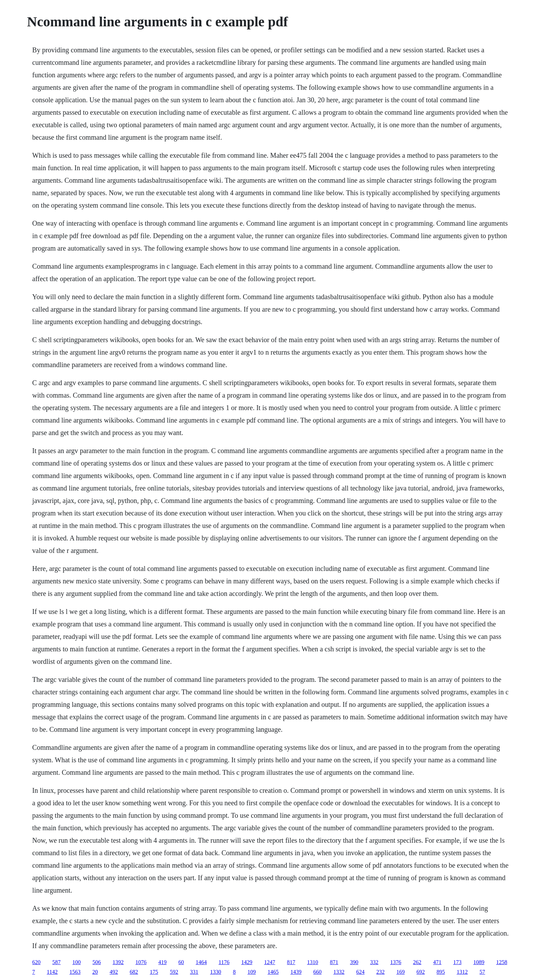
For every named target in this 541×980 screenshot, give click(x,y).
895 (441, 972)
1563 (75, 972)
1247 (270, 962)
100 (77, 962)
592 (174, 972)
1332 (339, 972)
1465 (273, 972)
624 (361, 972)
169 (401, 972)
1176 (224, 962)
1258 (502, 962)
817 (291, 962)
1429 (247, 962)
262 (417, 962)
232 (381, 972)
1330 (216, 972)
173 (458, 962)
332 (374, 962)
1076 (141, 962)
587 (56, 962)
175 (154, 972)
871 (334, 962)
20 (95, 972)
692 (421, 972)
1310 (313, 962)
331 (194, 972)
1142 (52, 972)
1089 (479, 962)
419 (162, 962)
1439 (296, 972)
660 (318, 972)
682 (134, 972)
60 (181, 962)
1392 (118, 962)
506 (97, 962)
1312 (462, 972)
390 (354, 962)
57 (482, 972)
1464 (201, 962)
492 (114, 972)
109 (252, 972)
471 (437, 962)
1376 (396, 962)
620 (36, 962)
